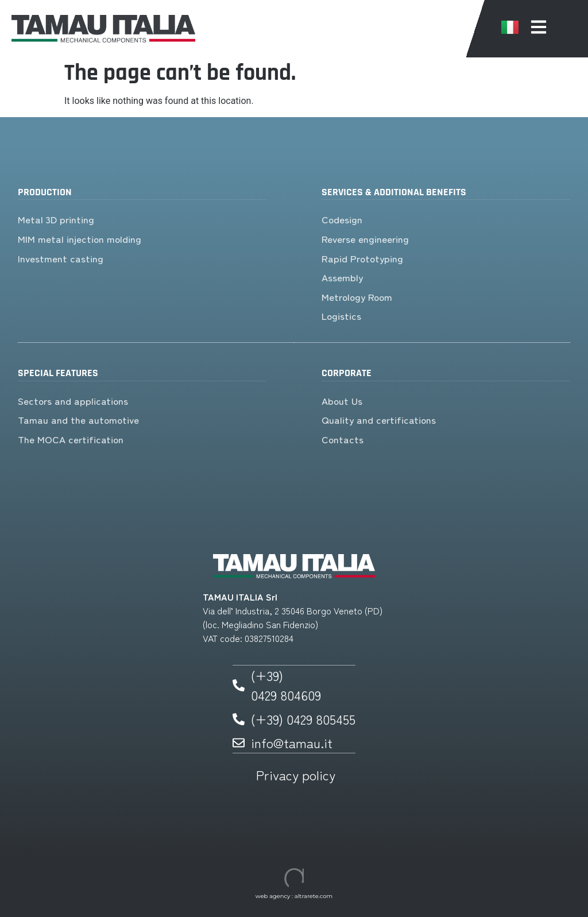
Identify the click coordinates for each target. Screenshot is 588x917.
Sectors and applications (73, 401)
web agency (273, 896)
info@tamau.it (292, 742)
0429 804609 (286, 695)
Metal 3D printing (56, 219)
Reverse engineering (365, 239)
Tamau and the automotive (78, 419)
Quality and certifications (379, 419)
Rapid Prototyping (362, 258)
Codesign (342, 219)
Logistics (341, 316)
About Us (342, 401)
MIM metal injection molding (81, 239)
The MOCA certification (71, 439)
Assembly (342, 277)
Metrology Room (357, 297)
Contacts (343, 439)
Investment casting (61, 258)
